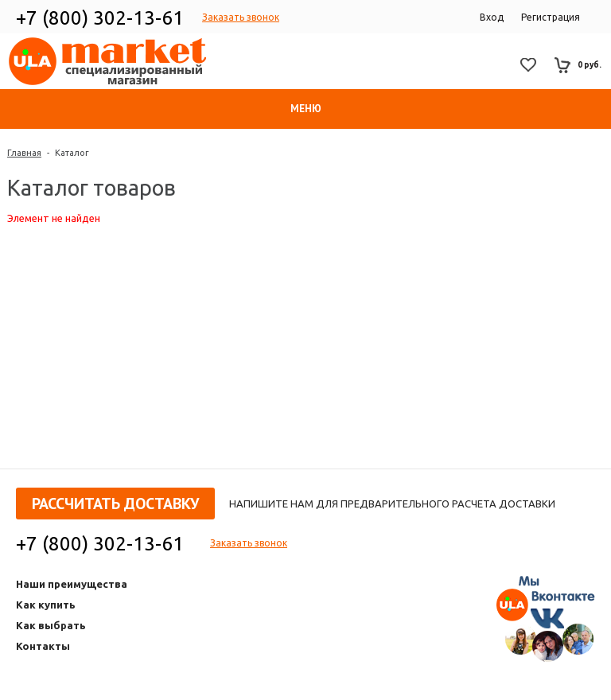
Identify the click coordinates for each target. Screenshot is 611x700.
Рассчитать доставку (115, 504)
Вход (492, 17)
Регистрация (551, 17)
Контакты (43, 646)
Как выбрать (51, 625)
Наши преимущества (72, 584)
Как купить (46, 605)
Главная (24, 153)
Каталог (72, 153)
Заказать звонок (241, 17)
